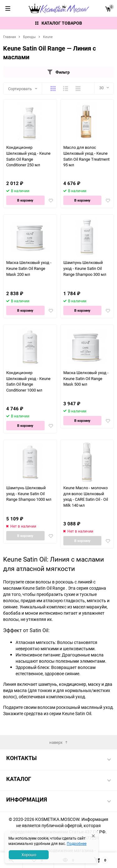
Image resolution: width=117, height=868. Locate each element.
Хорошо (29, 855)
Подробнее (77, 843)
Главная (10, 37)
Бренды (29, 37)
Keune (48, 37)
